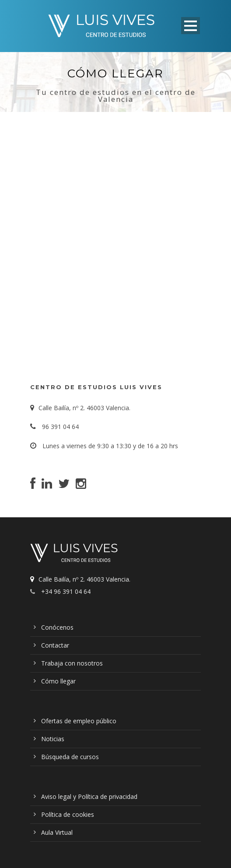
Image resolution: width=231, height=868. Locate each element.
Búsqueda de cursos (70, 757)
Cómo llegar (58, 681)
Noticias (53, 739)
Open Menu (191, 26)
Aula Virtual (57, 832)
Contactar (55, 645)
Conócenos (57, 627)
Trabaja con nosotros (72, 663)
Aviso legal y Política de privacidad (89, 797)
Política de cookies (68, 814)
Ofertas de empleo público (79, 721)
